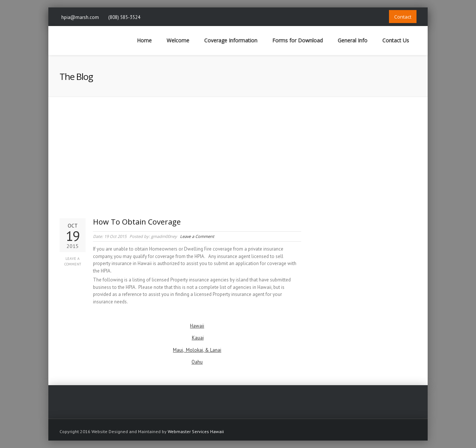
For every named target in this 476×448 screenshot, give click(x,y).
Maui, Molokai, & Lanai (197, 350)
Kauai (198, 338)
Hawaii (197, 326)
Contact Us (396, 40)
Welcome (178, 40)
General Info (353, 40)
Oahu (197, 362)
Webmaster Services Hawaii (196, 431)
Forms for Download (297, 40)
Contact (403, 17)
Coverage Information (231, 40)
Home (144, 40)
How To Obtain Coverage (137, 222)
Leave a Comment (73, 261)
